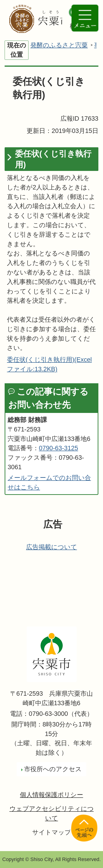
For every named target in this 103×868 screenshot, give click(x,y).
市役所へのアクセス (53, 769)
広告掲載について (52, 547)
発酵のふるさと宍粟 (59, 45)
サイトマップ (52, 832)
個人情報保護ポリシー (51, 795)
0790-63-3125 (58, 448)
